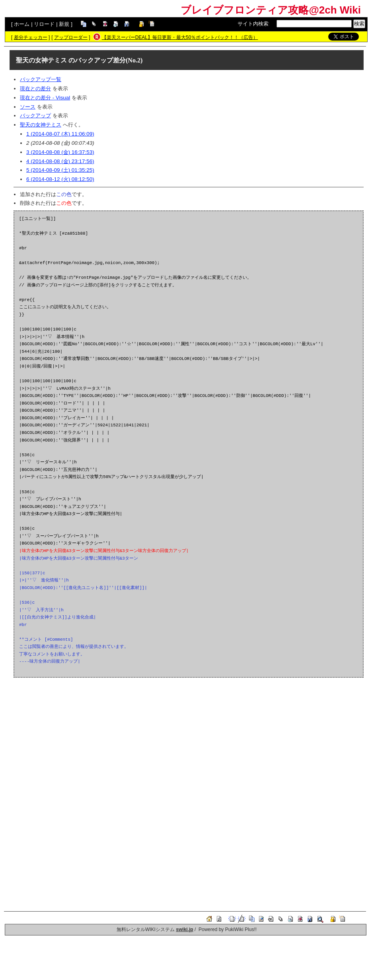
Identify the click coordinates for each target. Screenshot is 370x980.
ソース (28, 107)
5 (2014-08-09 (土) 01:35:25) (60, 170)
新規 (64, 24)
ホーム (22, 24)
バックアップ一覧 (41, 79)
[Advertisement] (189, 741)
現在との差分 (35, 88)
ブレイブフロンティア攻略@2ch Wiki (271, 10)
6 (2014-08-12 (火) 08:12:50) (60, 179)
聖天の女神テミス (41, 60)
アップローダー (71, 37)
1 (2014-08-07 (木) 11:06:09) (60, 134)
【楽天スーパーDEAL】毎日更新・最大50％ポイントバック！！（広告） (180, 37)
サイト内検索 (253, 24)
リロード (44, 24)
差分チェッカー (31, 37)
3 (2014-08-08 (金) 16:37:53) (60, 152)
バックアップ (35, 116)
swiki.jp (184, 929)
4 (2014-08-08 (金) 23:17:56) (60, 161)
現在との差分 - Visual (45, 98)
